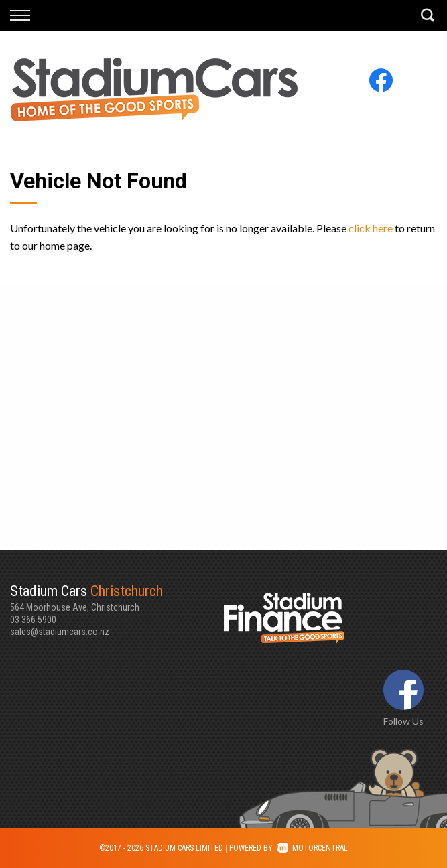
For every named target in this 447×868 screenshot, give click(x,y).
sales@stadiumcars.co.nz (60, 632)
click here (371, 228)
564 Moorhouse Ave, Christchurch (117, 597)
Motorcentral (313, 848)
